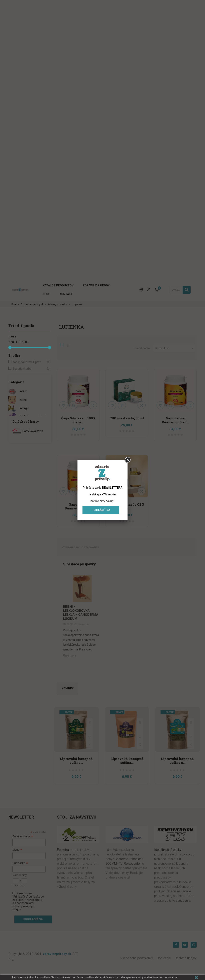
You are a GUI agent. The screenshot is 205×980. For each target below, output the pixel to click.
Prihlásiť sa (101, 510)
